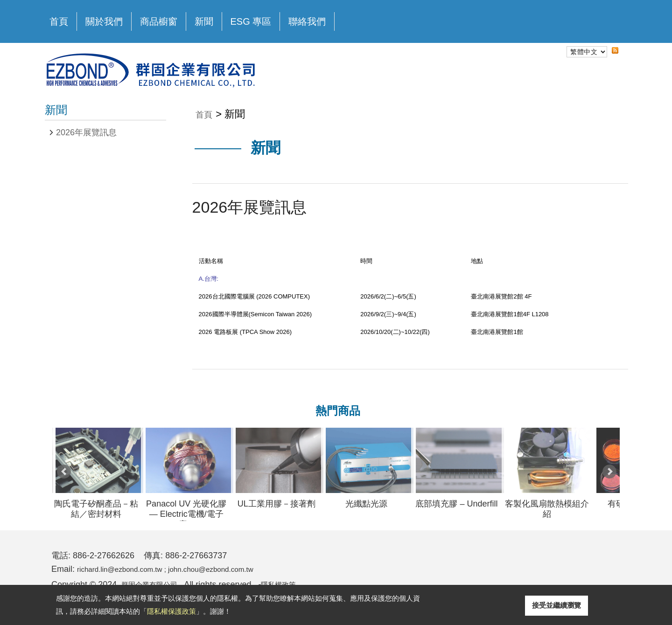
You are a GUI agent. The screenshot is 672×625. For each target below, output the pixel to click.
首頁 (59, 21)
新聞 (204, 21)
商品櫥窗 (159, 19)
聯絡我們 (307, 21)
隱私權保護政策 (171, 611)
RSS (608, 59)
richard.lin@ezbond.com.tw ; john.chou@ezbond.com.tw (182, 569)
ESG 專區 (251, 21)
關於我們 (104, 19)
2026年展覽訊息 (86, 132)
